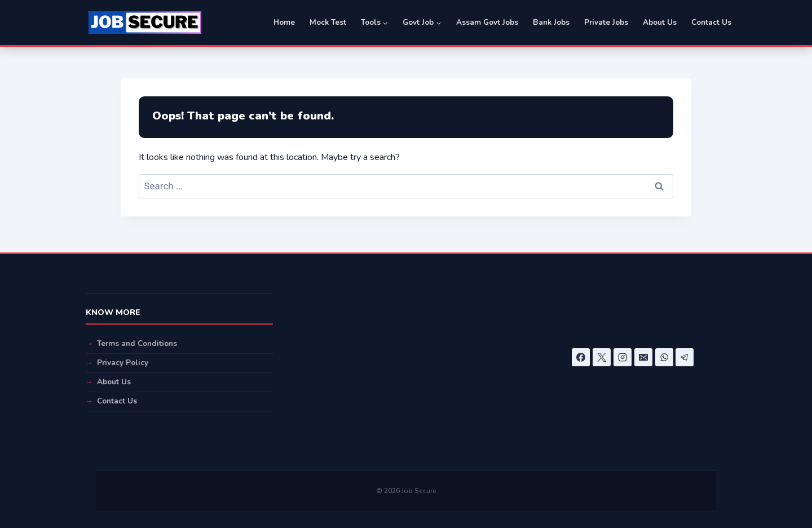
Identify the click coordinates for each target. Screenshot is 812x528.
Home (284, 22)
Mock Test (328, 22)
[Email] (643, 357)
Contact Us (711, 22)
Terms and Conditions (137, 343)
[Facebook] (581, 357)
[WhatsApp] (664, 357)
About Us (660, 22)
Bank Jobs (551, 22)
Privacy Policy (123, 363)
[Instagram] (623, 357)
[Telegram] (685, 357)
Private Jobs (606, 22)
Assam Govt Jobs (487, 22)
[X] (602, 357)
